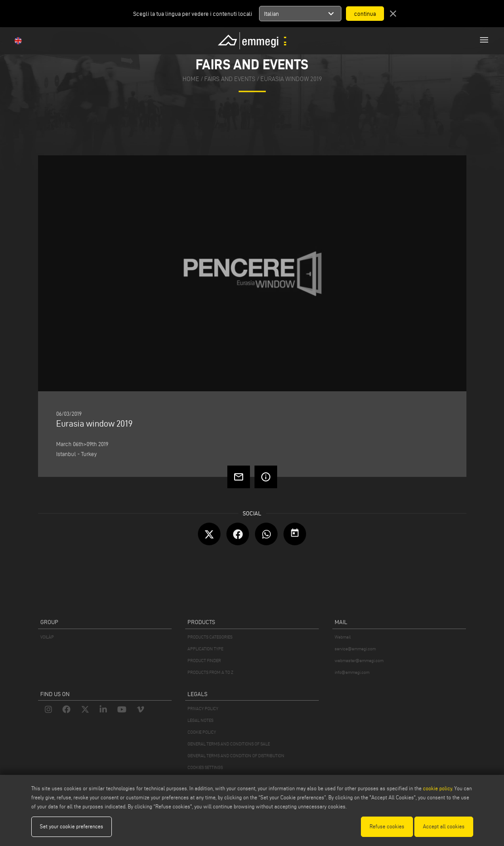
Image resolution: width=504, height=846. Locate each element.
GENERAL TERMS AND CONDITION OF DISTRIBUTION (236, 756)
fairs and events (230, 79)
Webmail (343, 637)
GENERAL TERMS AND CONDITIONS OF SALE (229, 744)
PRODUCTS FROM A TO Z (210, 672)
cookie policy (437, 788)
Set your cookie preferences (72, 826)
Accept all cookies (444, 826)
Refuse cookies (387, 826)
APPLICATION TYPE (205, 649)
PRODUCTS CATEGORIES (210, 637)
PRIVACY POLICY (203, 709)
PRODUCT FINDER (204, 661)
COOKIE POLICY (202, 732)
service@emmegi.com (355, 649)
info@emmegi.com (352, 672)
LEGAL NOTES (200, 720)
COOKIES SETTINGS (205, 767)
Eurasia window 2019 (291, 79)
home (191, 79)
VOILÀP (47, 637)
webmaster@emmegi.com (359, 661)
